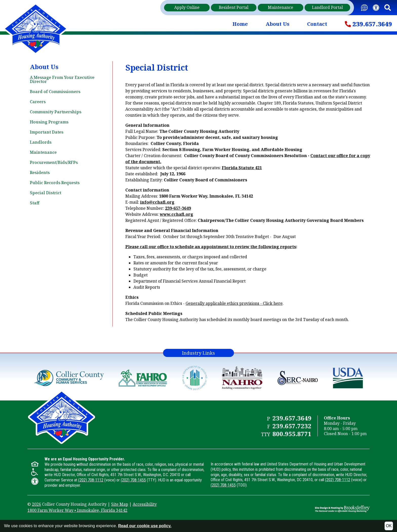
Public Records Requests (55, 183)
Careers (38, 102)
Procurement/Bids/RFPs (54, 162)
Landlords (41, 142)
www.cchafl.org (176, 214)
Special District (46, 193)
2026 (36, 504)
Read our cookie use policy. (145, 526)
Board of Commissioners (55, 92)
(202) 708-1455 (133, 480)
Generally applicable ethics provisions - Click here (234, 303)
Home (240, 24)
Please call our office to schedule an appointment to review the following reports (211, 247)
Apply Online (187, 7)
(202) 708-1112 (91, 480)
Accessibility (145, 504)
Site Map (120, 504)
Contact (317, 24)
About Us (277, 24)
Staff (35, 203)
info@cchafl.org (157, 202)
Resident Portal (234, 7)
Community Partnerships (56, 112)
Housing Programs (49, 122)
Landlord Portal (327, 7)
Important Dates (47, 132)
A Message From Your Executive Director (62, 79)
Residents (40, 173)
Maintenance (281, 7)
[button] (388, 8)
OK (389, 526)
